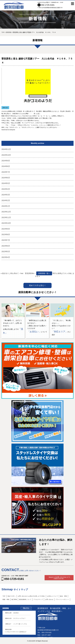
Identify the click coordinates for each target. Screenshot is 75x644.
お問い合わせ (49, 599)
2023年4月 (6, 257)
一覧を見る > (26, 608)
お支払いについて (52, 596)
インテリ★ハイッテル (20, 624)
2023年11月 (6, 218)
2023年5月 (6, 252)
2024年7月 (6, 172)
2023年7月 (6, 240)
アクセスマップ (38, 599)
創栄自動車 (32, 641)
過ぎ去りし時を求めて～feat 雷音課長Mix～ (19, 273)
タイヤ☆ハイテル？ (19, 618)
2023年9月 (6, 229)
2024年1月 (6, 206)
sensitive (16, 613)
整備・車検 (6, 599)
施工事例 (14, 599)
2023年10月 (6, 223)
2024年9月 (6, 161)
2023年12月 (6, 212)
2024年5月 (6, 183)
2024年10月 (6, 155)
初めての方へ (12, 596)
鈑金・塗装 (63, 596)
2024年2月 (6, 200)
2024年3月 (6, 195)
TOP (4, 596)
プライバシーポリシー (62, 599)
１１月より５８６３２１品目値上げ (15, 632)
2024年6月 (6, 178)
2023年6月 (6, 246)
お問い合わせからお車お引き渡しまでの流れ (31, 596)
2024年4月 (6, 189)
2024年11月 (6, 149)
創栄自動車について (25, 599)
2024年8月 (6, 166)
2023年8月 (6, 235)
